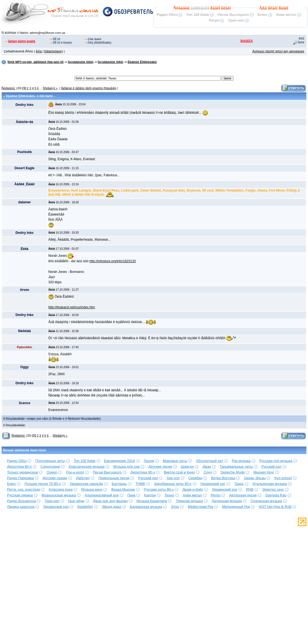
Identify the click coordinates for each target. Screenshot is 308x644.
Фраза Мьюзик (123, 489)
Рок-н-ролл (75, 472)
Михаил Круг (264, 472)
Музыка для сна (127, 466)
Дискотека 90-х (143, 472)
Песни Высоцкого (233, 15)
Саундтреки (50, 466)
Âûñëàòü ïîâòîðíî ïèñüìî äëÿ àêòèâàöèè (278, 51)
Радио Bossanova (21, 501)
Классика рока (61, 489)
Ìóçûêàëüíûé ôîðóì (81, 62)
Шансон (187, 466)
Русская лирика (20, 495)
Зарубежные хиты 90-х (173, 484)
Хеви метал (286, 15)
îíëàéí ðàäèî (278, 8)
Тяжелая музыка (189, 501)
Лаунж (149, 461)
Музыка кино (92, 489)
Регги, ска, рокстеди (24, 489)
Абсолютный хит (210, 461)
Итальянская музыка (270, 484)
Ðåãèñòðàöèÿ (54, 51)
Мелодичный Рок (236, 507)
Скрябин (195, 478)
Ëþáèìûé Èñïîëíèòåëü (142, 62)
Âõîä (39, 51)
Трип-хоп (236, 20)
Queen (52, 472)
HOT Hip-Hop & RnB (275, 507)
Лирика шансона (21, 507)
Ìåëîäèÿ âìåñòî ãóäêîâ (22, 41)
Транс (239, 484)
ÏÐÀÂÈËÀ (247, 41)
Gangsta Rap (276, 495)
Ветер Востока (223, 478)
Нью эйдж (76, 501)
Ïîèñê (301, 42)
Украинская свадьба (86, 484)
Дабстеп (83, 478)
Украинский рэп (56, 507)
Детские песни (160, 466)
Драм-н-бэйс (193, 489)
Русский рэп (272, 466)
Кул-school (283, 478)
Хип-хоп (173, 478)
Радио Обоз (167, 15)
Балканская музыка (146, 507)
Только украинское (23, 472)
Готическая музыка (266, 501)
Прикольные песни (114, 478)
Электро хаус (273, 489)
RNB (250, 489)
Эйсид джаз (111, 507)
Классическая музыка (86, 466)
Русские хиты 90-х (159, 489)
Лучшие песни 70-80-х (42, 484)
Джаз (207, 466)
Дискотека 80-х (20, 466)
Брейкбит (85, 507)
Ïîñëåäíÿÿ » (50, 88)
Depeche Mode (233, 472)
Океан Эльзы (255, 478)
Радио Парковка (20, 478)
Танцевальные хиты (236, 466)
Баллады (119, 484)
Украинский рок (225, 489)
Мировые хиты (175, 461)
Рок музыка (241, 461)
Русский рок (148, 478)
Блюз (262, 15)
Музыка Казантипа (152, 501)
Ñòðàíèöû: (9, 88)
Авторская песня (243, 495)
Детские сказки (55, 478)
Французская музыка (59, 495)
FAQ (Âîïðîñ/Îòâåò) (100, 43)
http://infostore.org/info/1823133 (112, 261)
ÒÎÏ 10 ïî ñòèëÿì (62, 43)
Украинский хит (213, 484)
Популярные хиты (50, 461)
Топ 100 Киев (197, 15)
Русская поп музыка (276, 461)
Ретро (214, 20)
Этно (175, 507)
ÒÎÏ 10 (56, 39)
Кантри (150, 495)
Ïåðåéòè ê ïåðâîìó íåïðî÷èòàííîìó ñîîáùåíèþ (89, 88)
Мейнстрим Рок (200, 507)
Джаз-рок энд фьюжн (111, 501)
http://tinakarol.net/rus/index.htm (72, 307)
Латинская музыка (227, 501)
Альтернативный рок (102, 495)
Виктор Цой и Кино (179, 472)
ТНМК (140, 484)
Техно (169, 495)
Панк (131, 495)
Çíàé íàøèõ (95, 39)
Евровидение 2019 (120, 461)
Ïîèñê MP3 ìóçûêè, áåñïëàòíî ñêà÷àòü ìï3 (36, 62)
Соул (208, 472)
